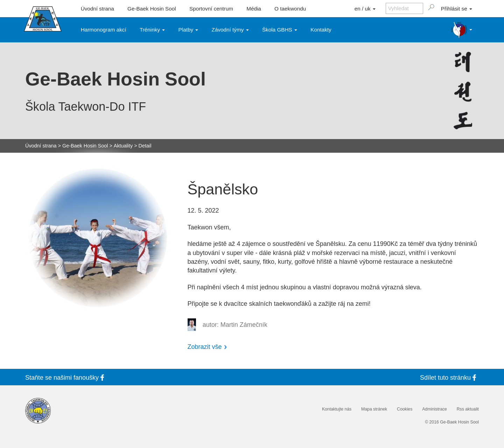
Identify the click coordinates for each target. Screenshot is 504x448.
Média (254, 9)
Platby (188, 30)
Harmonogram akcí (104, 30)
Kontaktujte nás (337, 409)
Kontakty (321, 30)
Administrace (435, 409)
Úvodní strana (97, 9)
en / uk (365, 9)
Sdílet (449, 377)
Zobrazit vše (205, 347)
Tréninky (152, 30)
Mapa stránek (374, 409)
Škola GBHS (280, 30)
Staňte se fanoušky (66, 377)
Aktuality (123, 146)
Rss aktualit (468, 409)
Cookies (405, 409)
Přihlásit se (457, 9)
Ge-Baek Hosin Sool (152, 9)
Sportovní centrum (211, 9)
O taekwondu (290, 9)
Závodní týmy (230, 30)
